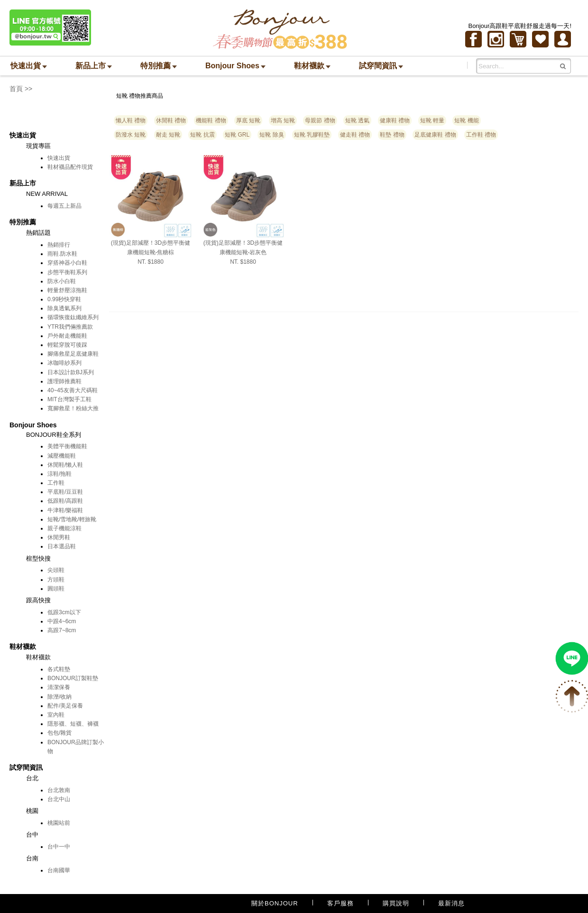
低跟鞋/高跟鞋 (65, 501)
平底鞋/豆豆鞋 (65, 492)
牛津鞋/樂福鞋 (65, 510)
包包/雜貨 (60, 733)
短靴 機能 (466, 120)
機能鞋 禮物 (211, 120)
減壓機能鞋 (62, 456)
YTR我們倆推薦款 (70, 327)
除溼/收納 (60, 697)
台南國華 (59, 870)
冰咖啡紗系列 (64, 363)
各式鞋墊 (59, 669)
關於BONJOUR (275, 903)
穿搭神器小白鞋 (67, 263)
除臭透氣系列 (64, 308)
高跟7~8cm (62, 630)
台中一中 (59, 847)
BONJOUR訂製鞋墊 (73, 678)
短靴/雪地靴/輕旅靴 (72, 519)
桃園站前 (59, 823)
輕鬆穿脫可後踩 (67, 345)
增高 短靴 (283, 120)
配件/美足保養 (65, 706)
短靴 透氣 (357, 120)
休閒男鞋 (59, 537)
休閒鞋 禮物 (171, 120)
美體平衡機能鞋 (67, 446)
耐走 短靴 (168, 135)
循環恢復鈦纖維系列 (73, 317)
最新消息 (451, 903)
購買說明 (396, 903)
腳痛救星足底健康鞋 (73, 354)
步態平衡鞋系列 (67, 272)
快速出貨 (29, 66)
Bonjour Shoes (235, 66)
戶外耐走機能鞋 (67, 336)
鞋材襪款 (312, 66)
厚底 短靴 (248, 120)
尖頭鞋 (56, 570)
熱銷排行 (59, 245)
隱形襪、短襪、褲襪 (73, 724)
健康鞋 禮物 (395, 120)
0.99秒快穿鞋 (64, 299)
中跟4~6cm (62, 621)
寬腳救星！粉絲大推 (73, 408)
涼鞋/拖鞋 (60, 474)
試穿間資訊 (381, 66)
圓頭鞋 (56, 589)
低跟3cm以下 (64, 612)
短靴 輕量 (432, 120)
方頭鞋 (56, 580)
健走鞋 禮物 (355, 135)
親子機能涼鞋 (64, 528)
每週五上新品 (64, 206)
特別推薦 (159, 66)
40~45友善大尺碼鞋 (73, 390)
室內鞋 (56, 715)
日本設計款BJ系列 (71, 372)
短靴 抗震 (202, 135)
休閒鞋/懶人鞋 (65, 465)
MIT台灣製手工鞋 (69, 399)
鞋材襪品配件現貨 (70, 167)
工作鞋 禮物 (481, 135)
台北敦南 (59, 790)
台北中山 (59, 799)
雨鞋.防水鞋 (62, 254)
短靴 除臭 (271, 135)
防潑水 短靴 (131, 135)
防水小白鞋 (62, 281)
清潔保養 (59, 687)
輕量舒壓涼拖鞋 (67, 290)
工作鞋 (56, 483)
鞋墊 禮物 (392, 135)
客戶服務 (340, 903)
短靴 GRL (237, 135)
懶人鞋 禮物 (131, 120)
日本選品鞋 (62, 546)
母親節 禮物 (320, 120)
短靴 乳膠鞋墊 (312, 135)
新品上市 (94, 66)
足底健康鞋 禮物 (435, 135)
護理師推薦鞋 (64, 381)
